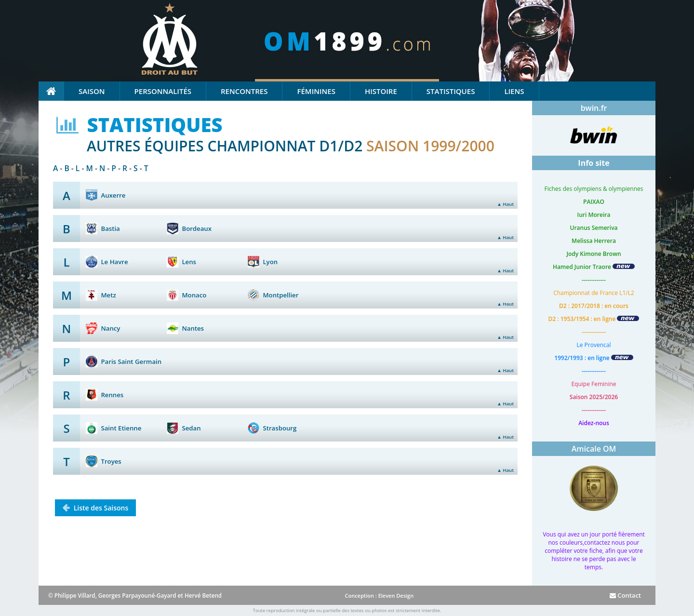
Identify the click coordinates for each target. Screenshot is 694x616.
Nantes (193, 328)
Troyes (111, 461)
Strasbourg (280, 428)
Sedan (191, 428)
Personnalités (163, 91)
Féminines (316, 91)
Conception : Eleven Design (379, 596)
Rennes (112, 395)
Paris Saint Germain (131, 362)
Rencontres (244, 91)
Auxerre (113, 195)
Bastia (110, 228)
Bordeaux (197, 228)
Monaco (194, 295)
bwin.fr (594, 108)
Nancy (110, 328)
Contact (625, 595)
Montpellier (280, 295)
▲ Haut (505, 204)
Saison (92, 91)
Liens (514, 91)
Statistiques (451, 91)
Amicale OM (594, 449)
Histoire (381, 91)
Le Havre (114, 262)
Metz (108, 295)
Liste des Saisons (100, 508)
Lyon (270, 262)
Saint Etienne (121, 428)
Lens (189, 262)
